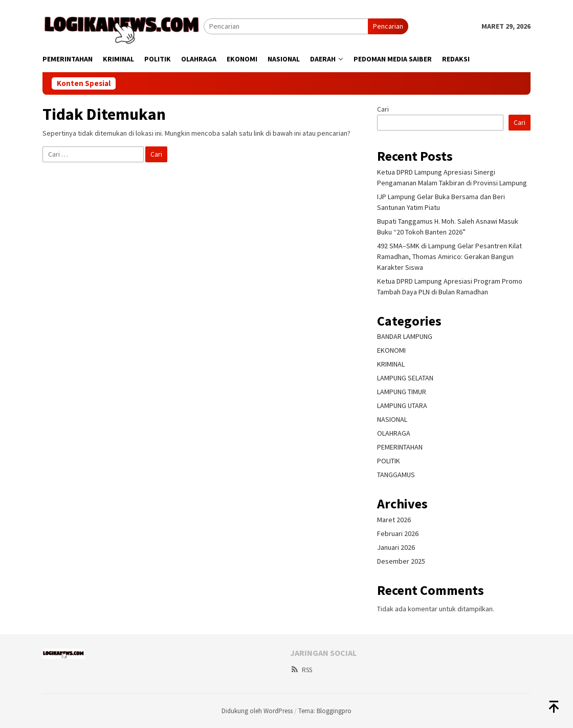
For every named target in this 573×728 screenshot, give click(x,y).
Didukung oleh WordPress (257, 711)
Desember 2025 (401, 561)
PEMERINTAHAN (400, 447)
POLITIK (389, 461)
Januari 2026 (396, 547)
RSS (301, 670)
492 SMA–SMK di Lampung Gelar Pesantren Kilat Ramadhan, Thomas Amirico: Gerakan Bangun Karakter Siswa (449, 256)
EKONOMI (391, 350)
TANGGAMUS (396, 475)
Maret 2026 (394, 520)
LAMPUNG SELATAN (405, 378)
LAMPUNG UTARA (402, 405)
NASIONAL (392, 419)
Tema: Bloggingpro (325, 711)
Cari (383, 109)
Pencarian (388, 26)
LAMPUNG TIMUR (402, 392)
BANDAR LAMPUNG (405, 336)
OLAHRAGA (394, 433)
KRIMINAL (391, 364)
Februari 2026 (398, 533)
